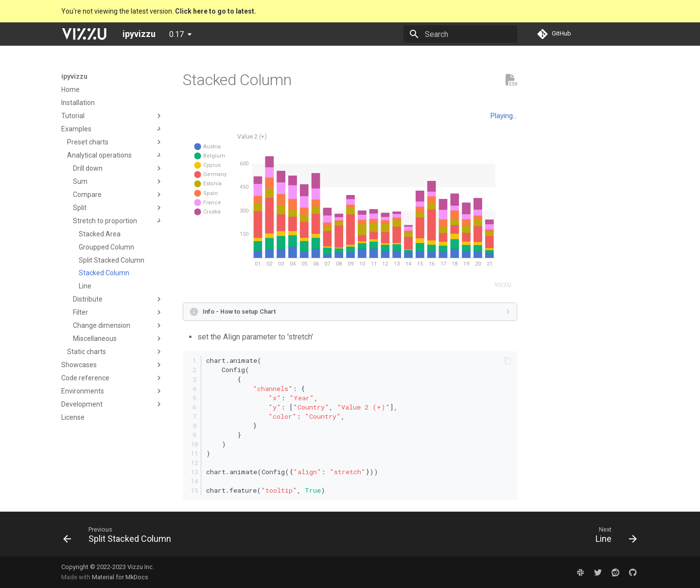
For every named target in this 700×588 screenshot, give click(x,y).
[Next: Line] (613, 537)
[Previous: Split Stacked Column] (120, 537)
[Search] (460, 34)
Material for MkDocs (120, 577)
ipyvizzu (74, 76)
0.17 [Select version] (176, 34)
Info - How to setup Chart (239, 312)
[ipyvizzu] (84, 34)
